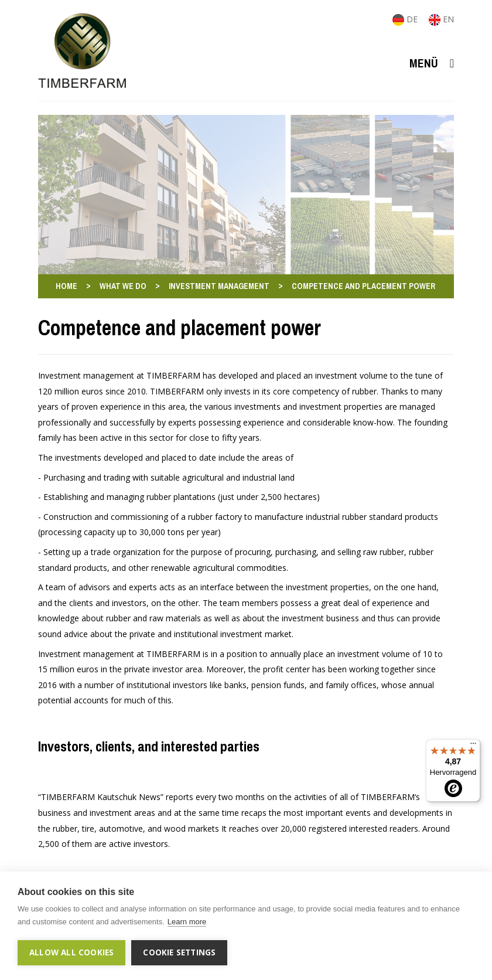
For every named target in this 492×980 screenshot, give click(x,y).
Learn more (187, 922)
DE (406, 19)
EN (441, 19)
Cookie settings (179, 952)
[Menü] (473, 746)
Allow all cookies (71, 952)
